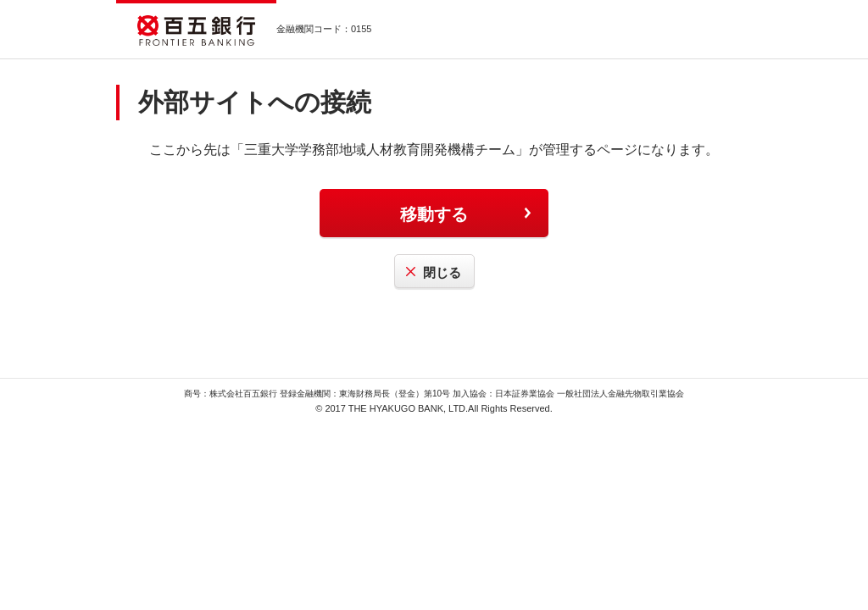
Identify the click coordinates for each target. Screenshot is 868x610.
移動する (434, 214)
